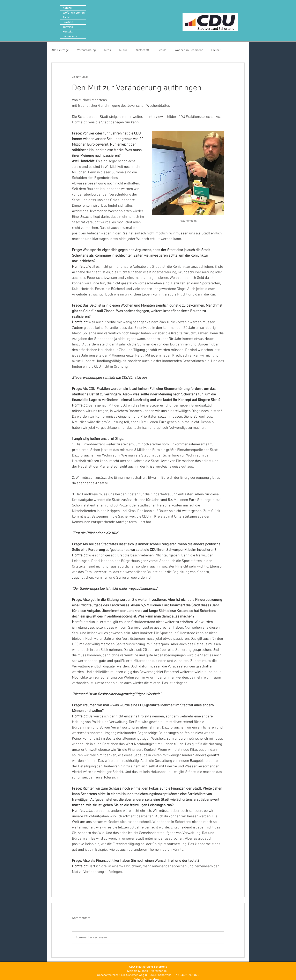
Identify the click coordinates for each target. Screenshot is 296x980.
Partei (66, 17)
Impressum (70, 36)
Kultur (123, 50)
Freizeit (216, 50)
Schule (162, 50)
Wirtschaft (142, 50)
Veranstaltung (86, 50)
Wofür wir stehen (74, 13)
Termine (68, 27)
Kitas (107, 50)
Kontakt (68, 31)
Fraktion (68, 22)
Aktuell (67, 8)
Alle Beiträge (60, 50)
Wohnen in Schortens (189, 50)
